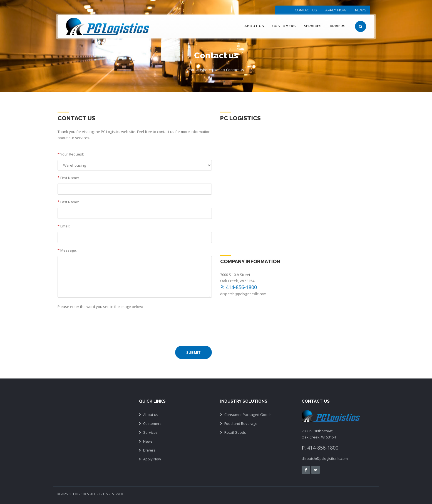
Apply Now (336, 10)
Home (218, 70)
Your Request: (71, 154)
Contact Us (306, 10)
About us (151, 415)
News (361, 10)
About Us (254, 26)
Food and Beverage (241, 423)
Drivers (337, 26)
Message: (67, 250)
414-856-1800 (323, 448)
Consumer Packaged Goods (248, 415)
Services (313, 26)
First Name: (68, 178)
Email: (64, 226)
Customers (284, 26)
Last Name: (68, 202)
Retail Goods (235, 432)
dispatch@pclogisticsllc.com (243, 294)
